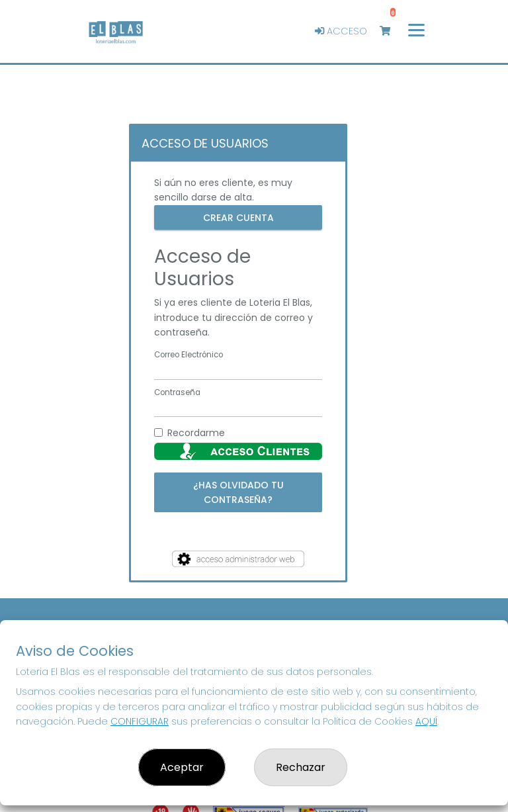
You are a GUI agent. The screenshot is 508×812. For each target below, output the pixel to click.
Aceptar (182, 767)
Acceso (341, 31)
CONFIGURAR (140, 721)
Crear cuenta (238, 217)
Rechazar (301, 767)
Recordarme (196, 433)
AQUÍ (426, 721)
